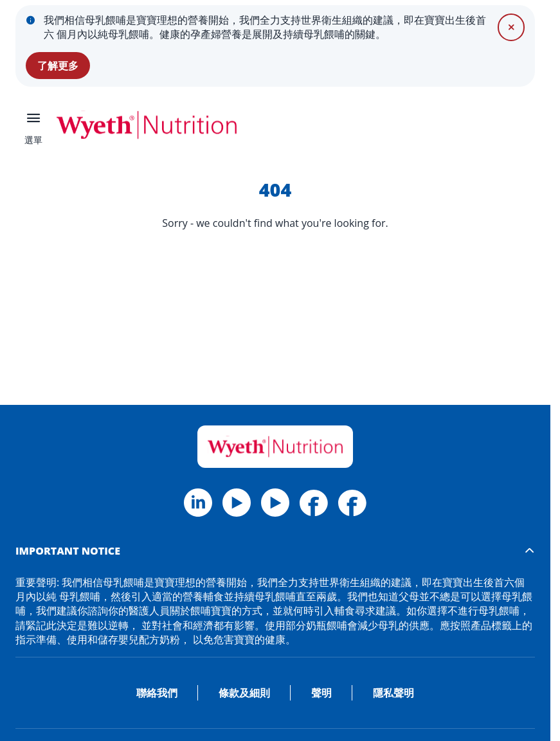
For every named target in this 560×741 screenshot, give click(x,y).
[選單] (33, 125)
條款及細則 (244, 693)
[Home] (275, 447)
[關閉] (511, 27)
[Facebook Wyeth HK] (314, 503)
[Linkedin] (275, 503)
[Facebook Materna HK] (352, 503)
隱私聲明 (393, 693)
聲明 (321, 693)
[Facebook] (198, 503)
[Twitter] (237, 503)
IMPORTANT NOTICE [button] (68, 551)
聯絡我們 (157, 693)
